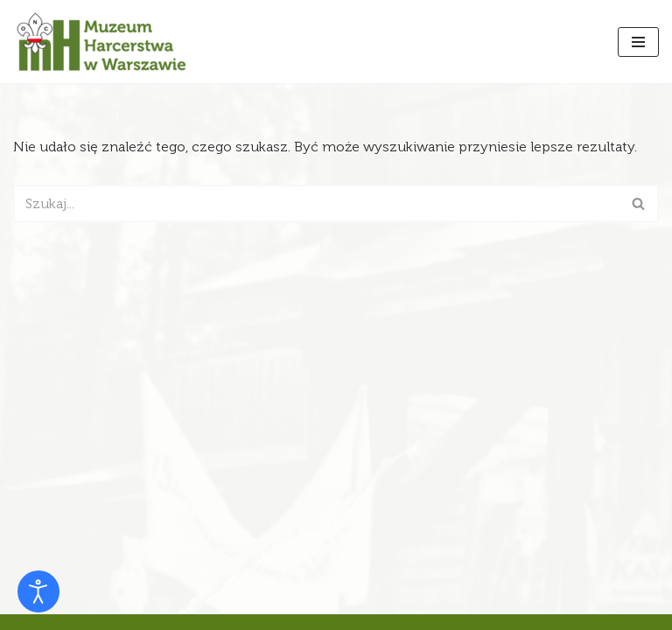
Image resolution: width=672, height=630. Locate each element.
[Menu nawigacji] (638, 42)
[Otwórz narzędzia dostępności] (38, 591)
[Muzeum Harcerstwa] (101, 42)
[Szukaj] (316, 203)
